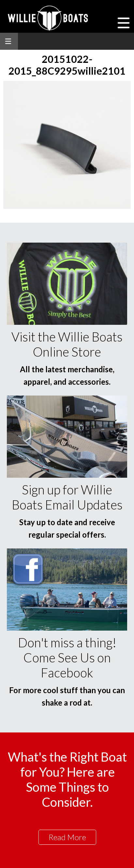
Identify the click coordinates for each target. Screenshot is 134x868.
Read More (67, 837)
